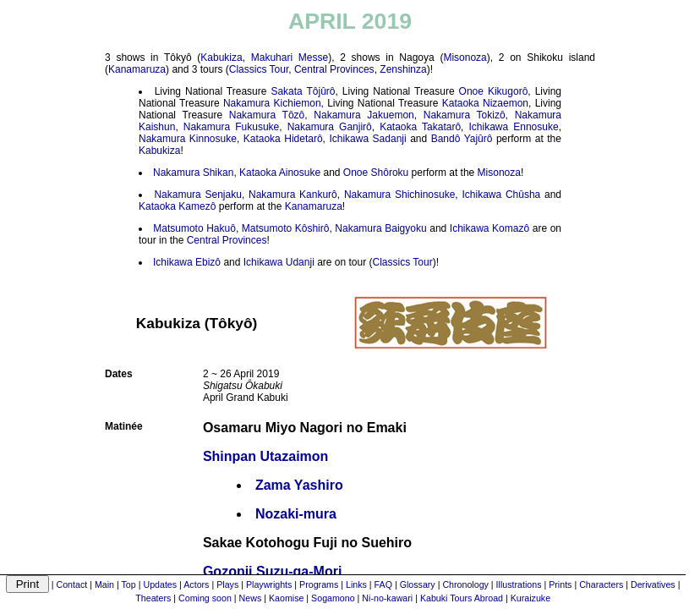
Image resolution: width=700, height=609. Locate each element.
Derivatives (653, 584)
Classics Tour (259, 69)
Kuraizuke (530, 598)
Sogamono (333, 598)
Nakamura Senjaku (197, 195)
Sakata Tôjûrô (303, 91)
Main (104, 584)
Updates (160, 584)
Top (129, 584)
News (251, 598)
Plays (227, 584)
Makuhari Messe (290, 58)
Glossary (418, 584)
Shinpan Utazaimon (265, 456)
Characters (601, 584)
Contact (72, 584)
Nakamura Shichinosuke (399, 195)
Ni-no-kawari (387, 598)
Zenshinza (403, 69)
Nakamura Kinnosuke (188, 139)
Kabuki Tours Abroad (462, 598)
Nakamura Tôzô (267, 115)
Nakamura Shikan (193, 173)
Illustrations (519, 584)
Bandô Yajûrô (462, 139)
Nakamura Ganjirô (330, 127)
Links (356, 584)
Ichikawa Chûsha (501, 195)
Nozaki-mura (296, 514)
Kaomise (286, 598)
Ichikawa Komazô (489, 228)
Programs (319, 584)
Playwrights (269, 584)
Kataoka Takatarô (420, 127)
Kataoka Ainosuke (280, 173)
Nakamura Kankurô (293, 195)
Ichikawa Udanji (279, 262)
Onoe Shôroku (376, 173)
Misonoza (465, 58)
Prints (560, 584)
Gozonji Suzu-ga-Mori (272, 571)
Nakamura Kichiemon (272, 103)
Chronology (465, 584)
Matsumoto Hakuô (194, 228)
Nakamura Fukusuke (231, 127)
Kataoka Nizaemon (485, 103)
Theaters (153, 598)
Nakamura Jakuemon (364, 115)
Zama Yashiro (299, 485)
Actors (196, 584)
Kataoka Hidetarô (283, 139)
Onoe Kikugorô (494, 91)
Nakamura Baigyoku (380, 228)
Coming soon (205, 598)
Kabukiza (221, 58)
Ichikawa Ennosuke (513, 127)
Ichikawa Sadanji (367, 139)
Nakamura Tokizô (465, 115)
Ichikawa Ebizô (187, 262)
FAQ (383, 584)
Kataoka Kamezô (177, 206)
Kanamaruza (137, 69)
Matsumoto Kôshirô (286, 228)
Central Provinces (334, 69)
